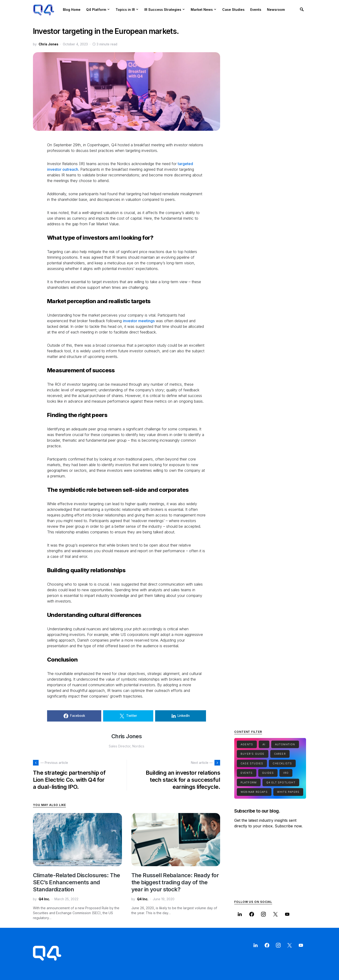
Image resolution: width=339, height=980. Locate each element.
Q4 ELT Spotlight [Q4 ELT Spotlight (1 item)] (281, 782)
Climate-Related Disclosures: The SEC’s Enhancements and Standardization (77, 882)
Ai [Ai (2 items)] (264, 744)
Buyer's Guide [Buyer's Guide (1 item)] (253, 754)
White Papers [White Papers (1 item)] (288, 792)
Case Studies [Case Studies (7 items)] (252, 763)
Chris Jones (48, 44)
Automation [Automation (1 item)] (285, 744)
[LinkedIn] (240, 914)
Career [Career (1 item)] (280, 754)
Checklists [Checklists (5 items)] (282, 763)
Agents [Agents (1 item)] (247, 744)
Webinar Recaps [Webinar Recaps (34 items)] (254, 792)
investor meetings (139, 321)
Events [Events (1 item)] (247, 773)
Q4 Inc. (44, 899)
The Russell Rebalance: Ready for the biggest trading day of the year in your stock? (175, 882)
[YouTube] (287, 914)
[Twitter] (275, 914)
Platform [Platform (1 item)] (249, 782)
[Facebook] (251, 914)
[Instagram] (263, 914)
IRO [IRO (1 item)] (286, 773)
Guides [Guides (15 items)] (268, 773)
